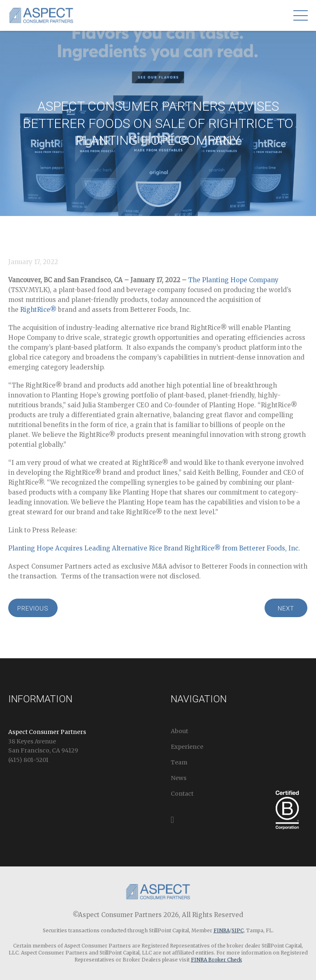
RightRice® (38, 310)
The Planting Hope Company (233, 280)
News (179, 778)
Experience (187, 747)
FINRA (222, 930)
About (179, 731)
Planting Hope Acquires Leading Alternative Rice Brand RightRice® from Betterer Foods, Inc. (154, 548)
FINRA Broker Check (216, 960)
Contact (182, 794)
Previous (33, 608)
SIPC (238, 930)
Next (286, 608)
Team (179, 762)
